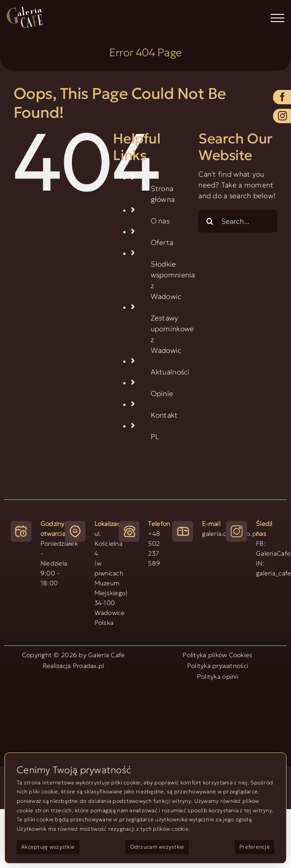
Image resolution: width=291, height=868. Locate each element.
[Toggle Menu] (278, 18)
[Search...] (238, 221)
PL (155, 436)
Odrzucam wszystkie (157, 847)
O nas (160, 221)
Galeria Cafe (106, 655)
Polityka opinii (218, 677)
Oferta (162, 242)
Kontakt (164, 415)
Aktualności (170, 372)
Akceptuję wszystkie (48, 847)
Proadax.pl (89, 666)
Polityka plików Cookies (217, 655)
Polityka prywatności (218, 666)
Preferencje (255, 847)
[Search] (210, 221)
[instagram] (282, 116)
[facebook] (282, 97)
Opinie (162, 393)
